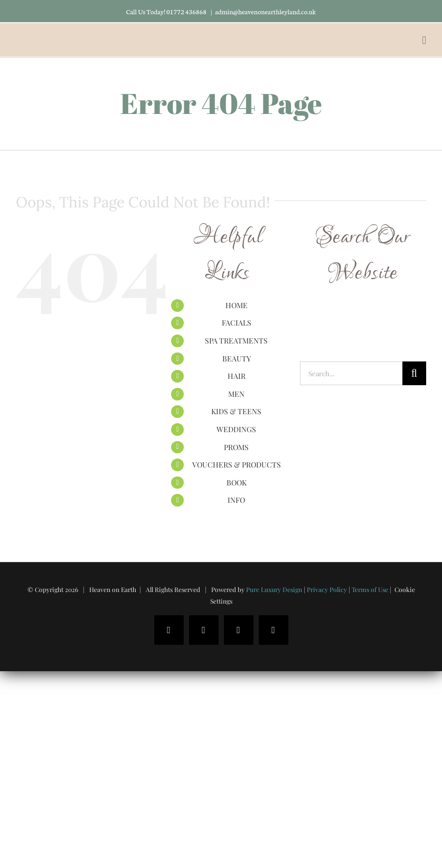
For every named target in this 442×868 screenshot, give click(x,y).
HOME (237, 305)
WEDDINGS (236, 429)
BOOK (237, 483)
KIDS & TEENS (236, 411)
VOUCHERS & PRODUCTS (237, 465)
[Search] (414, 373)
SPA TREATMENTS (236, 341)
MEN (236, 394)
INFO (236, 500)
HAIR (237, 376)
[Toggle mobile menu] (424, 40)
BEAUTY (237, 359)
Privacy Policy (327, 589)
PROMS (236, 447)
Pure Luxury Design (274, 589)
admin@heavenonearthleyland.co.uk (265, 11)
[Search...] (351, 373)
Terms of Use (370, 589)
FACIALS (237, 323)
